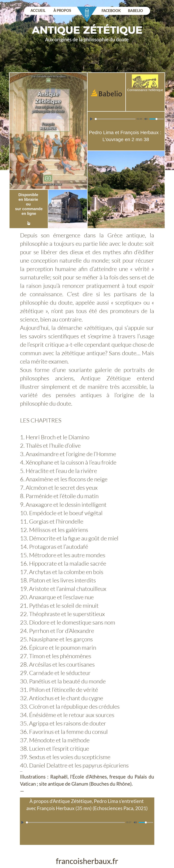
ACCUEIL (38, 10)
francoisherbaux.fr (87, 861)
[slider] (115, 119)
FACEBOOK (111, 11)
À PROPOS (62, 10)
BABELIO (135, 11)
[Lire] (91, 119)
